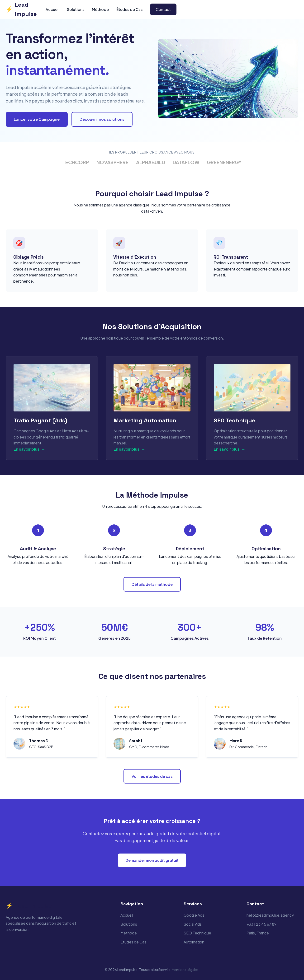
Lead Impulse (21, 9)
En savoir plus (29, 449)
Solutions (76, 9)
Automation (194, 942)
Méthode (100, 9)
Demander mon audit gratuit (152, 860)
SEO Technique (197, 933)
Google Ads (194, 915)
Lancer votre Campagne (37, 119)
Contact (163, 9)
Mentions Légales (185, 970)
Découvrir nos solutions (102, 119)
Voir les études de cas (152, 776)
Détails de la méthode (152, 584)
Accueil (52, 9)
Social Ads (193, 924)
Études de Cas (129, 9)
